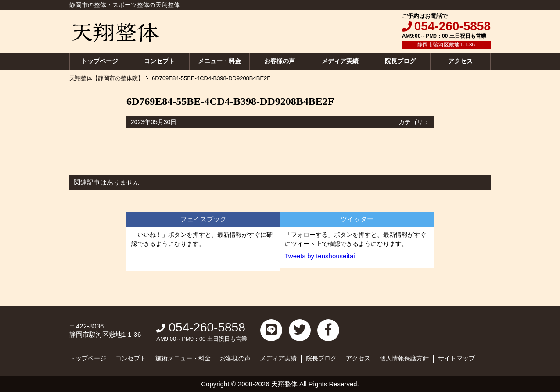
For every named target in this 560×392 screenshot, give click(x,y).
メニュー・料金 (219, 61)
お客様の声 (280, 61)
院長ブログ (400, 61)
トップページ (100, 61)
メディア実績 (340, 61)
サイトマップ (456, 358)
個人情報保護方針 (404, 358)
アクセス (460, 61)
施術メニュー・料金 (183, 358)
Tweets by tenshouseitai (320, 256)
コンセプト (159, 61)
